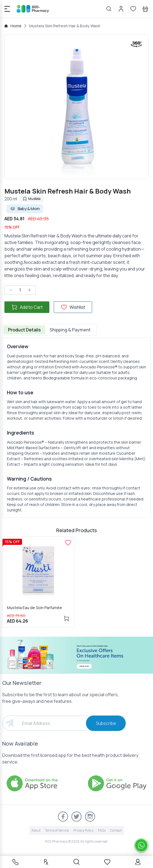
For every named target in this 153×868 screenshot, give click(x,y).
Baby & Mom (25, 209)
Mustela (32, 199)
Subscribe (106, 723)
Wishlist (73, 307)
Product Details (24, 330)
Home (16, 26)
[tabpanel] (76, 428)
